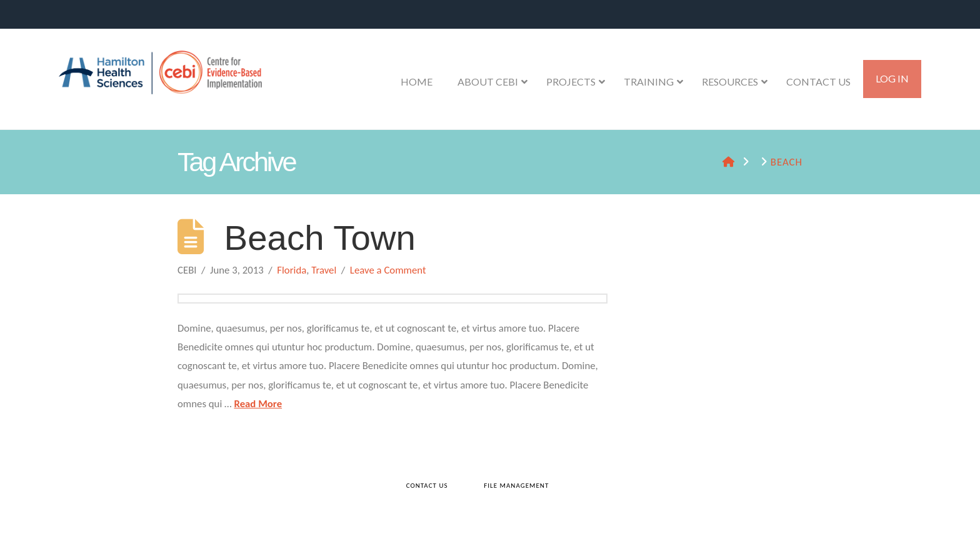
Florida (292, 270)
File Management (516, 486)
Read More (258, 404)
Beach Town (320, 238)
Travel (324, 270)
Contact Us (427, 486)
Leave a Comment (388, 270)
